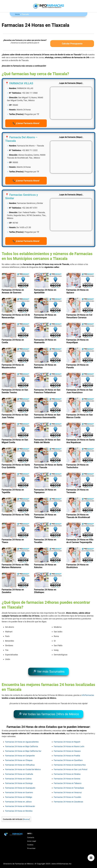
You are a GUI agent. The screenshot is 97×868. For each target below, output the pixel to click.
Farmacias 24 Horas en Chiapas (19, 757)
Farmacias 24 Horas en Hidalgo (19, 794)
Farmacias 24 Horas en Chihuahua (20, 762)
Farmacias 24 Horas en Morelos (19, 808)
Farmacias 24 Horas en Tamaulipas (69, 785)
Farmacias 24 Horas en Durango (19, 780)
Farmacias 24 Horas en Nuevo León (69, 743)
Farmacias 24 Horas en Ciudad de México (23, 766)
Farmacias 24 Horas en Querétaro (68, 757)
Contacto (31, 834)
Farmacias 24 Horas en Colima (18, 776)
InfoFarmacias (88, 694)
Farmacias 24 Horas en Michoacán (20, 803)
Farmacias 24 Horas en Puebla (67, 753)
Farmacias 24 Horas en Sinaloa (67, 771)
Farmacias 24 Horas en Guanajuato (20, 785)
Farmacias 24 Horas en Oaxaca (67, 748)
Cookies (30, 842)
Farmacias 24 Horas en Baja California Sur (23, 748)
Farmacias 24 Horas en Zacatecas (68, 799)
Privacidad (31, 845)
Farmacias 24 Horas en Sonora (67, 776)
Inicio (17, 14)
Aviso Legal (32, 838)
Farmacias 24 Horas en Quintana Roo (70, 762)
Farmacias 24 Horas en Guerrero (19, 789)
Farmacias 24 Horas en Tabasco (68, 780)
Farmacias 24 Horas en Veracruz (68, 789)
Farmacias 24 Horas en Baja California (22, 743)
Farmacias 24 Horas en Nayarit (67, 739)
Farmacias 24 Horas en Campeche (20, 753)
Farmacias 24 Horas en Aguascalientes (22, 739)
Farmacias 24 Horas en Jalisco (18, 799)
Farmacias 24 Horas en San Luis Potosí (71, 766)
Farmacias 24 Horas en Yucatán (67, 794)
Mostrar (26, 816)
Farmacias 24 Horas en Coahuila (19, 771)
